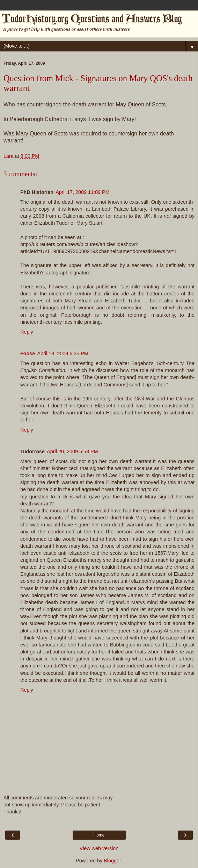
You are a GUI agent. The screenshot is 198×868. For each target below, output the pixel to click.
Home (99, 835)
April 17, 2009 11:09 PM (82, 192)
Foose (28, 353)
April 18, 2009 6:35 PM (63, 353)
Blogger (112, 861)
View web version (99, 848)
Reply (27, 332)
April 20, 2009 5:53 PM (72, 451)
